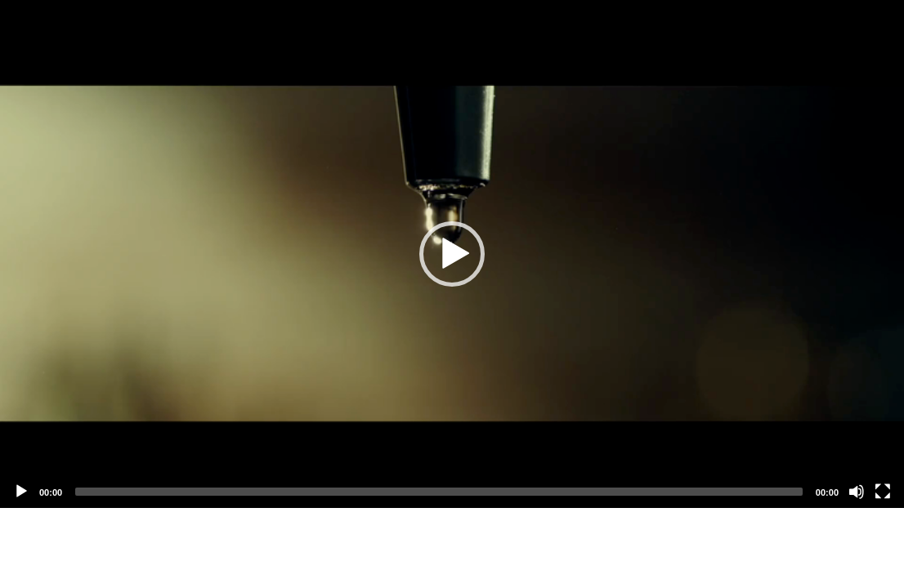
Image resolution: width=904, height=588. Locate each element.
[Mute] (857, 492)
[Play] (21, 492)
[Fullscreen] (883, 492)
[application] (452, 254)
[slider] (439, 492)
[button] (452, 254)
